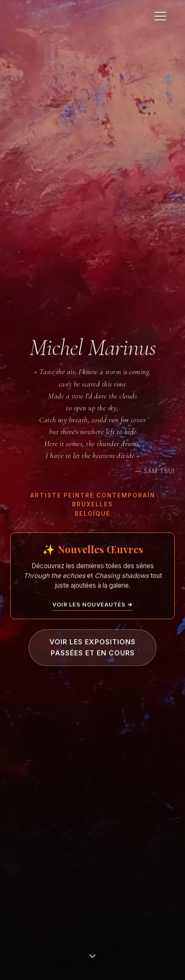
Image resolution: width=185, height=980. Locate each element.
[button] (160, 16)
